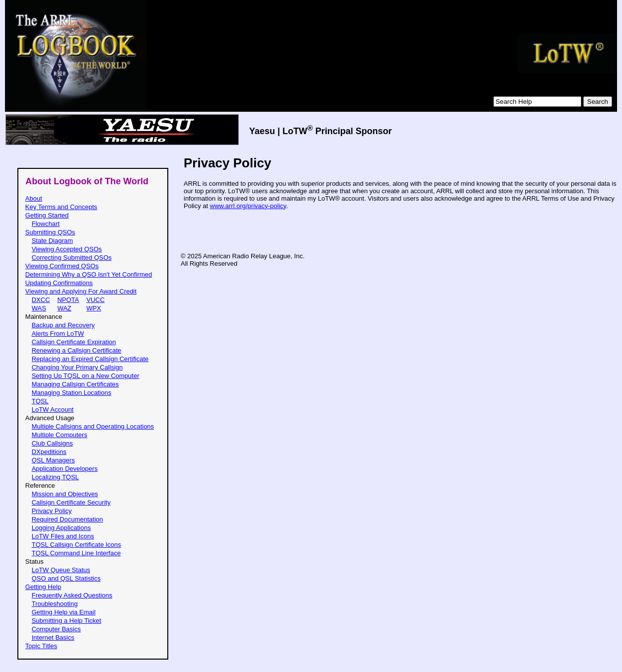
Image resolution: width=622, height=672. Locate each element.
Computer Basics (56, 629)
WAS (39, 308)
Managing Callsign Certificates (75, 384)
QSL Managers (53, 460)
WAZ (64, 308)
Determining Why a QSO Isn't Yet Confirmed (89, 274)
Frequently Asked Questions (72, 595)
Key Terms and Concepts (61, 207)
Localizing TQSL (55, 477)
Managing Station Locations (71, 393)
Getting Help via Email (64, 612)
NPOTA (68, 300)
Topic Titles (41, 646)
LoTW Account (53, 410)
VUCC (96, 300)
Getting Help (43, 587)
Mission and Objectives (65, 494)
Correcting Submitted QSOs (72, 258)
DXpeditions (49, 452)
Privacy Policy (52, 511)
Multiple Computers (60, 435)
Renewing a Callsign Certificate (77, 350)
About (34, 198)
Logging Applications (61, 528)
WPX (94, 308)
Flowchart (46, 224)
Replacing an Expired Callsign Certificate (90, 359)
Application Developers (65, 469)
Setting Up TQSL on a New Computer (86, 376)
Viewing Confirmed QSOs (62, 266)
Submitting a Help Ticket (67, 621)
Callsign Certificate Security (71, 502)
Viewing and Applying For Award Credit (81, 291)
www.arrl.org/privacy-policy (248, 206)
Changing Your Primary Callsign (77, 367)
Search (598, 102)
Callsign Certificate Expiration (74, 342)
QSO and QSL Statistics (66, 578)
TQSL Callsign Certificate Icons (76, 545)
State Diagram (52, 241)
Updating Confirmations (59, 283)
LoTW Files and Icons (63, 536)
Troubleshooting (55, 604)
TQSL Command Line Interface (76, 553)
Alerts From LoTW (58, 334)
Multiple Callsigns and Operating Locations (93, 426)
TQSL (40, 401)
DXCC (41, 300)
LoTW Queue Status (61, 570)
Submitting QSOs (50, 232)
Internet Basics (53, 637)
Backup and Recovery (63, 325)
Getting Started (47, 215)
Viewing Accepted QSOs (67, 249)
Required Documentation (68, 519)
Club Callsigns (52, 443)
